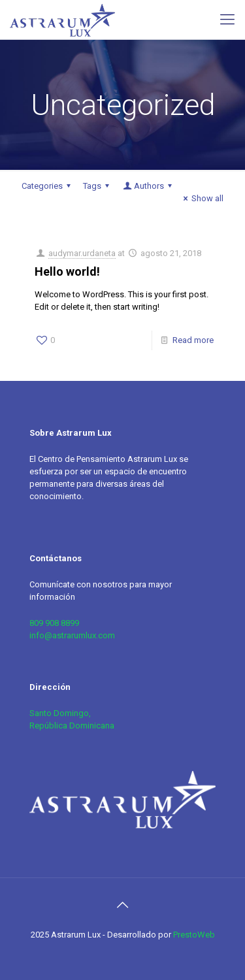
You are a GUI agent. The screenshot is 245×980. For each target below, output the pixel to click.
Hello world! (67, 271)
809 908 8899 (54, 623)
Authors (148, 186)
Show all (202, 198)
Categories (48, 186)
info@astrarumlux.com (72, 635)
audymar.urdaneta (82, 253)
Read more (193, 340)
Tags (98, 186)
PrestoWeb (194, 935)
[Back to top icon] (123, 905)
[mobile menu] (227, 20)
